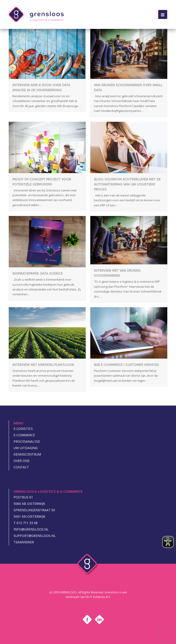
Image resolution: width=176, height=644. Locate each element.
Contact (21, 467)
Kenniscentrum (27, 454)
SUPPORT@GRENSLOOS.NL (35, 536)
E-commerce (24, 435)
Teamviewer (24, 542)
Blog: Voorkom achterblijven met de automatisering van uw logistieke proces (127, 184)
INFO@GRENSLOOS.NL (31, 529)
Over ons (22, 461)
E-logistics (23, 429)
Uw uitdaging (26, 448)
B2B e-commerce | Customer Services (126, 365)
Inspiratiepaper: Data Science (37, 274)
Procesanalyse (27, 441)
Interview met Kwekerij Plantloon (43, 365)
